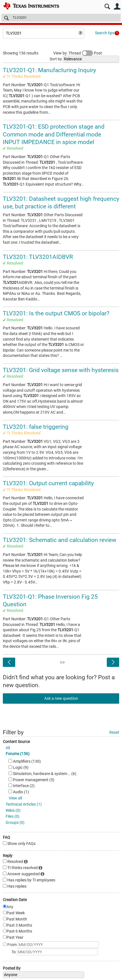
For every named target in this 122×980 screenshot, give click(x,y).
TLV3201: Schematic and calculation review (60, 540)
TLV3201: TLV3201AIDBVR (38, 257)
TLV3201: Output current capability (48, 483)
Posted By (12, 968)
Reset (114, 732)
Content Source (16, 742)
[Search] (61, 18)
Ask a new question (61, 698)
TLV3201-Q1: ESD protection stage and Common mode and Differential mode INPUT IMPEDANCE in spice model (54, 134)
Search (107, 7)
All (8, 748)
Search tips (105, 33)
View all (15, 798)
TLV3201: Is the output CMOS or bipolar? (56, 313)
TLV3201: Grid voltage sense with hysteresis (61, 370)
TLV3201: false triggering (36, 427)
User (117, 7)
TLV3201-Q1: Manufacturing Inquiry (49, 70)
